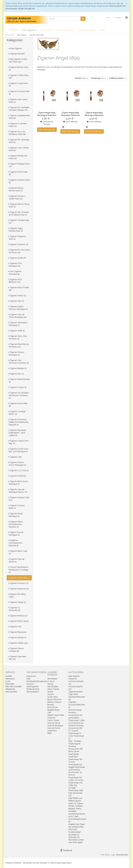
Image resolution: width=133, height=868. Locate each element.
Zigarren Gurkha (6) (17, 258)
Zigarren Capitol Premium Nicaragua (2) (18, 308)
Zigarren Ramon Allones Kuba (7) (16, 189)
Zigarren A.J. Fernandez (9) (15, 609)
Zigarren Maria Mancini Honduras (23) (19, 345)
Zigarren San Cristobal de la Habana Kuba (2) (19, 213)
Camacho (51, 718)
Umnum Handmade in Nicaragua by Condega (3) (19, 570)
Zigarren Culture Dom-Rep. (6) (19, 442)
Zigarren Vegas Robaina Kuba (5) (16, 230)
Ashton (50, 692)
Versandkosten (122, 855)
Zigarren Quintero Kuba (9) (19, 181)
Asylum (51, 694)
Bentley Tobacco (55, 702)
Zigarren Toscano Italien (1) (17, 507)
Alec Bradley (53, 687)
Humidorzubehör (87, 30)
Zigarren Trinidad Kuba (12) (19, 222)
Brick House (52, 707)
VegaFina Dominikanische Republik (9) (15, 543)
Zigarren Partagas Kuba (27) (19, 165)
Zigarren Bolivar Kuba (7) (18, 68)
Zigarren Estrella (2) (17, 638)
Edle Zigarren (30, 30)
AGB (28, 679)
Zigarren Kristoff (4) (17, 476)
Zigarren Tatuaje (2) (17, 602)
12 (118, 78)
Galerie (81, 78)
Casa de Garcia (54, 723)
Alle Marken (52, 679)
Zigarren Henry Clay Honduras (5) (18, 337)
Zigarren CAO (15, 627)
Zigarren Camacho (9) (18, 244)
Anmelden (119, 18)
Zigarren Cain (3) (16, 301)
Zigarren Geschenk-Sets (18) (18, 658)
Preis (99, 78)
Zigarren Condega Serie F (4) (17, 413)
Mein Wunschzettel (14, 687)
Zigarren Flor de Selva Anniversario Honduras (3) (19, 395)
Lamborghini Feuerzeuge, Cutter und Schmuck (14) (77, 720)
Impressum (31, 676)
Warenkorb (10, 679)
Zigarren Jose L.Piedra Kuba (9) (19, 149)
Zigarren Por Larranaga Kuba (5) (19, 141)
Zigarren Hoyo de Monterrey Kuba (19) (17, 133)
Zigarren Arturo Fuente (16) (19, 289)
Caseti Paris (52, 731)
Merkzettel (10, 684)
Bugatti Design (53, 710)
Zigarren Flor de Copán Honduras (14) (19, 251)
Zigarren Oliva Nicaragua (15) (15, 265)
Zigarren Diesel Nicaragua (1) (16, 515)
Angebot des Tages (77, 824)
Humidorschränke (66, 30)
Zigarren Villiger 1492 (18, 643)
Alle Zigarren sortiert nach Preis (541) (18, 60)
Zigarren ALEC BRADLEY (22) (15, 281)
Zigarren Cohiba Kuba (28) (19, 77)
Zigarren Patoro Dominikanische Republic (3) (16, 524)
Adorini (50, 684)
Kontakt (9, 676)
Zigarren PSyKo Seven (19, 621)
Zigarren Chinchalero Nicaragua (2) (18, 324)
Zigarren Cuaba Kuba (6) (18, 85)
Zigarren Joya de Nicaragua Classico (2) (18, 491)
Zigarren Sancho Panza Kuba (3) (19, 205)
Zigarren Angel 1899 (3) (19, 578)
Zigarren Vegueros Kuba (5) (17, 238)
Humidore (47, 30)
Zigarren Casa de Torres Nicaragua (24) (18, 316)
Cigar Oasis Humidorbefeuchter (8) (77, 697)
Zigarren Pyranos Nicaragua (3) (16, 354)
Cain (49, 712)
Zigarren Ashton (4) (17, 296)
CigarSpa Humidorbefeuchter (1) (77, 705)
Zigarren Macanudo (18, 632)
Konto (8, 681)
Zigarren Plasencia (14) (19, 589)
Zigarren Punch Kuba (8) (18, 173)
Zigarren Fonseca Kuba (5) (19, 93)
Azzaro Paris (53, 697)
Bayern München (54, 699)
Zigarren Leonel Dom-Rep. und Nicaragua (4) (19, 450)
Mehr (103, 30)
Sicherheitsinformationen (37, 681)
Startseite (14, 30)
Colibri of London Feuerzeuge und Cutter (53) (76, 783)
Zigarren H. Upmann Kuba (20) (18, 125)
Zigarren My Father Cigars (17, 595)
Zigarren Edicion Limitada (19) (16, 650)
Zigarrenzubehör (76, 692)
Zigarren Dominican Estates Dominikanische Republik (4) (19, 422)
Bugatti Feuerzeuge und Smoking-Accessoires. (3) (77, 770)
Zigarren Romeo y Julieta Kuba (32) (17, 197)
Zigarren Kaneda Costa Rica (19, 499)
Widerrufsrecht (33, 689)
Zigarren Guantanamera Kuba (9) (19, 117)
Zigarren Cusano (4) (18, 387)
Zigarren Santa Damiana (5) (19, 381)
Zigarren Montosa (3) (18, 616)
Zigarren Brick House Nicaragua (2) (18, 483)
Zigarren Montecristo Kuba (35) (18, 157)
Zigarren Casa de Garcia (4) (16, 560)
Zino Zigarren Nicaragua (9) (15, 273)
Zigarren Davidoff (17, 54)
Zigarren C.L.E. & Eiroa (19, 470)
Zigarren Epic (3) (16, 374)
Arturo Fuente (53, 689)
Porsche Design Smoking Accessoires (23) (75, 712)
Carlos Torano (53, 720)
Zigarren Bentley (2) (18, 368)
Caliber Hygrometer (56, 715)
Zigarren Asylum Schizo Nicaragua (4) (17, 464)
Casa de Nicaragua (55, 725)
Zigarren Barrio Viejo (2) (18, 552)
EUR (109, 18)
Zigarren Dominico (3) (19, 583)
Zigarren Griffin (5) (17, 331)
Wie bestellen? (33, 692)
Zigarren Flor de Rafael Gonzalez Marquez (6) (19, 109)
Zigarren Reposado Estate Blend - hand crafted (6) (17, 433)
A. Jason (51, 681)
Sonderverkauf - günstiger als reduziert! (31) (75, 835)
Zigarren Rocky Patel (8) (18, 405)
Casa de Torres (54, 728)
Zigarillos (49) (15, 457)
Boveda (51, 705)
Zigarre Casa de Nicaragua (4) (16, 534)
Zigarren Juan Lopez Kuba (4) (18, 101)
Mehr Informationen (47, 130)
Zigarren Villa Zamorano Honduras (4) (19, 362)
